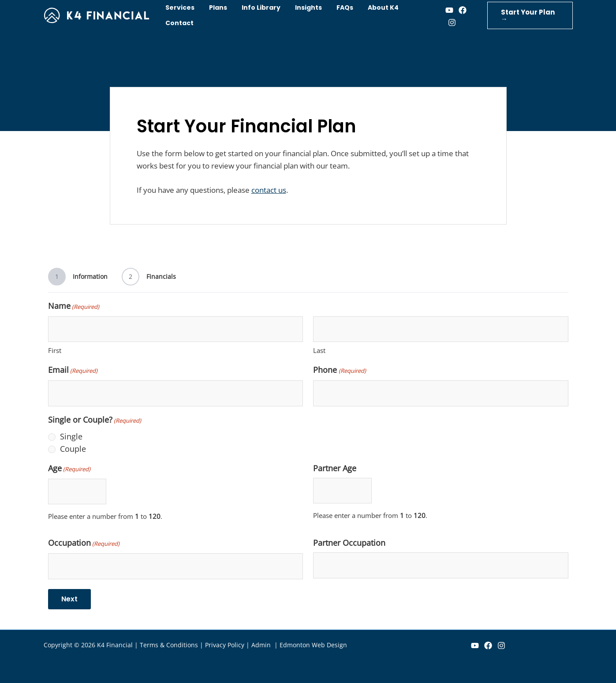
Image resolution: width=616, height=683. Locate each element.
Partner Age (335, 468)
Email (73, 371)
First (55, 350)
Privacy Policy (225, 645)
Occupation (84, 544)
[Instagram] (448, 23)
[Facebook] (458, 10)
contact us (269, 190)
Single (71, 436)
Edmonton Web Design (313, 645)
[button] (528, 15)
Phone (339, 371)
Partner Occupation (349, 543)
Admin (262, 645)
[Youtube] (445, 10)
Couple (73, 449)
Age (69, 469)
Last (319, 350)
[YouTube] (475, 645)
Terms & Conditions (169, 645)
